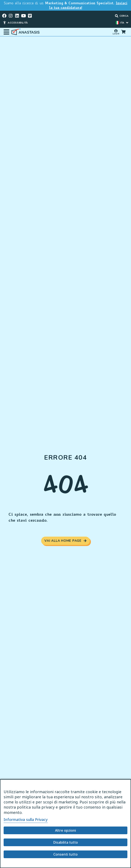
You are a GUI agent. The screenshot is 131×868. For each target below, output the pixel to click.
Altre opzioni (65, 830)
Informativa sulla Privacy (26, 819)
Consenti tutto (65, 854)
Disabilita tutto (66, 842)
